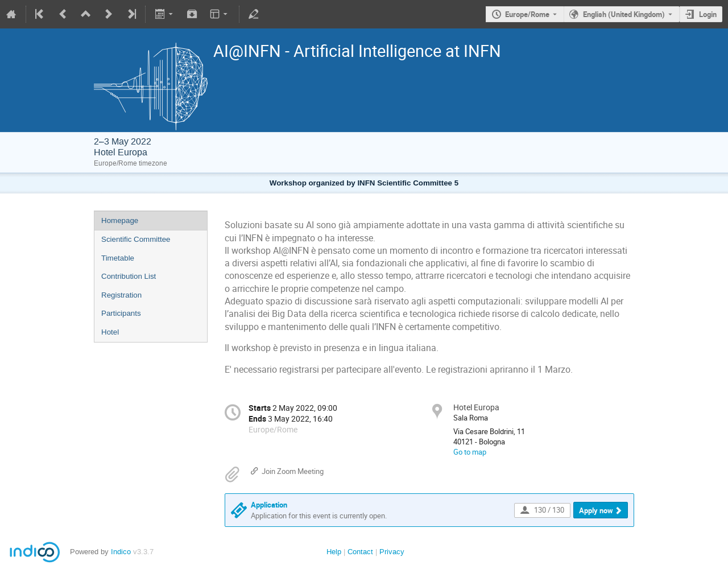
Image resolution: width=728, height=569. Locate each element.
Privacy (392, 552)
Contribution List (129, 276)
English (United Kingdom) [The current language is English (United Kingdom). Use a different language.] (624, 14)
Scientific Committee (136, 239)
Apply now (596, 510)
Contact (360, 552)
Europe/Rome (527, 14)
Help (334, 552)
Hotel (110, 332)
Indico (121, 552)
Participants (121, 313)
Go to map (470, 452)
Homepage (120, 220)
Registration (121, 295)
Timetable (118, 258)
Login (708, 14)
